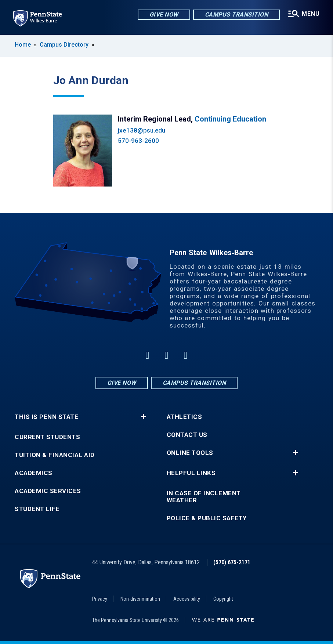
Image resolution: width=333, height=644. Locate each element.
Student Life (37, 509)
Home (23, 45)
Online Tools (190, 453)
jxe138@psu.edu (142, 130)
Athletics (184, 417)
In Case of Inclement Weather (204, 497)
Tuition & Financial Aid (55, 455)
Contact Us (187, 435)
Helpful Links (191, 473)
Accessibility (187, 599)
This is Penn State (46, 417)
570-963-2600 (138, 141)
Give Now (164, 15)
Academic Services (48, 491)
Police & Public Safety (207, 518)
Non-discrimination (140, 599)
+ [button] (143, 417)
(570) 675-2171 (232, 562)
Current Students (47, 437)
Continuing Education (230, 119)
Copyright (223, 599)
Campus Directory (64, 45)
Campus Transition (237, 15)
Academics (34, 473)
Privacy (100, 599)
